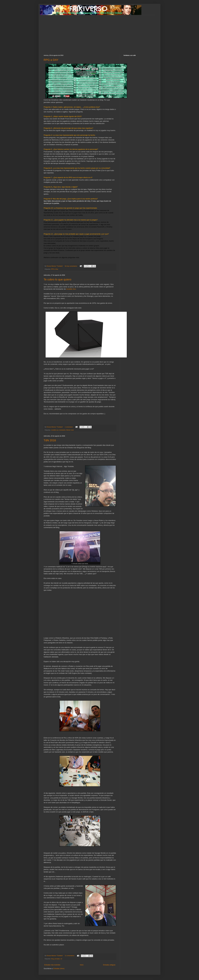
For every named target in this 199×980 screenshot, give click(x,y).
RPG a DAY (51, 60)
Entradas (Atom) (59, 969)
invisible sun (55, 430)
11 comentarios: (70, 956)
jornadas (57, 959)
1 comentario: (69, 427)
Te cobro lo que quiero (57, 279)
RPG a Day (55, 269)
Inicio (82, 965)
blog (52, 959)
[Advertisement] (99, 33)
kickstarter (63, 430)
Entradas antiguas (109, 965)
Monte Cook (70, 430)
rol (61, 959)
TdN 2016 (50, 440)
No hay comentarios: (71, 266)
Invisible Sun (71, 289)
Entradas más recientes (52, 965)
